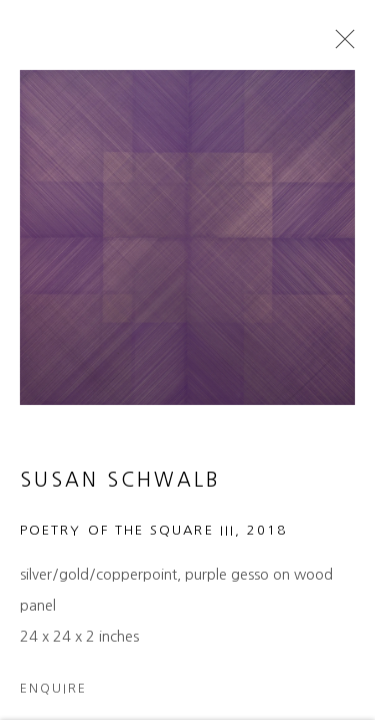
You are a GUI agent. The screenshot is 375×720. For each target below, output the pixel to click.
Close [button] (340, 45)
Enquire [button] (53, 693)
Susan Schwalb (121, 485)
